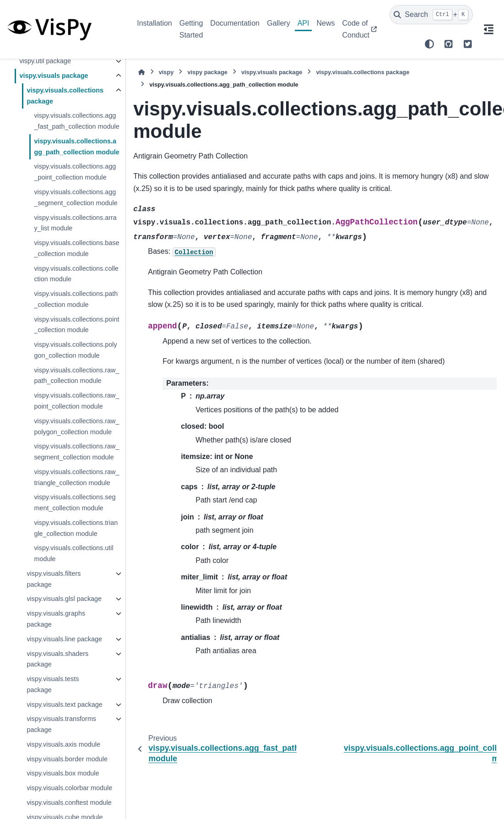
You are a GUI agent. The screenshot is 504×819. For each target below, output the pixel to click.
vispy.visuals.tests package (53, 684)
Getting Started (191, 29)
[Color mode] (429, 44)
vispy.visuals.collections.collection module (76, 274)
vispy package (207, 72)
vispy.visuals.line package (64, 639)
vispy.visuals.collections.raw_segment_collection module (76, 452)
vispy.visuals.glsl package (64, 599)
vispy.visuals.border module (67, 759)
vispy (166, 72)
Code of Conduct (356, 29)
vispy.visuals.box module (63, 773)
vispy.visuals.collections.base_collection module (76, 248)
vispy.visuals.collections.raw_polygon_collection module (76, 426)
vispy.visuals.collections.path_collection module (76, 299)
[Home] (141, 72)
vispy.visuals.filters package (54, 579)
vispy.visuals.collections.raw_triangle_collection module (76, 477)
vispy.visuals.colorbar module (69, 788)
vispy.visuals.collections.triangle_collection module (76, 528)
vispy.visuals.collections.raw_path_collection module (76, 376)
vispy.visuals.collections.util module (73, 553)
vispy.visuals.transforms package (61, 724)
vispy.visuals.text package (64, 704)
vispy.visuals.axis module (63, 744)
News (325, 23)
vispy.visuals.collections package (65, 96)
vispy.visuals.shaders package (57, 659)
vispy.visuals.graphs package (56, 619)
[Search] (431, 15)
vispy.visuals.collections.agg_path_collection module (76, 147)
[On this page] (488, 29)
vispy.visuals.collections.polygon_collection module (75, 350)
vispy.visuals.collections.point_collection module (76, 325)
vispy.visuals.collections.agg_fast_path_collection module (76, 121)
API (303, 23)
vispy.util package (45, 61)
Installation (154, 23)
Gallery (279, 23)
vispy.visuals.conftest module (69, 803)
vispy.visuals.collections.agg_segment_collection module (76, 197)
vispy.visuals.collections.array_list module (75, 223)
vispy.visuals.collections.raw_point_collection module (76, 401)
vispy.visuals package (54, 76)
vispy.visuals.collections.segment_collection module (75, 502)
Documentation (235, 23)
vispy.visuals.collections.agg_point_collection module (75, 172)
